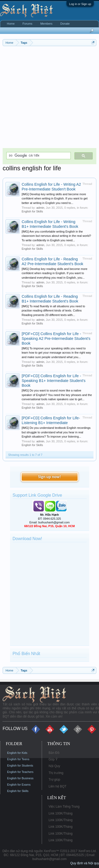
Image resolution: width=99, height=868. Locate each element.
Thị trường (56, 773)
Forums (27, 24)
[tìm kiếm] (38, 156)
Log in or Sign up (80, 4)
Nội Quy (54, 766)
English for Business (20, 778)
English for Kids (17, 753)
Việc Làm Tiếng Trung (64, 807)
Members (46, 24)
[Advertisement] (49, 98)
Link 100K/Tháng (61, 813)
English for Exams (19, 785)
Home (11, 24)
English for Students (20, 765)
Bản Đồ (54, 753)
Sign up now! (49, 477)
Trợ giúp (54, 780)
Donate (65, 24)
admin (40, 208)
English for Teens (18, 759)
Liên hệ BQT (58, 786)
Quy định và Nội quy (85, 863)
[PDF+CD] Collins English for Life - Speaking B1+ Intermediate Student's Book (54, 381)
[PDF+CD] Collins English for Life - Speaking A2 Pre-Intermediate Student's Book (56, 339)
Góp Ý (53, 759)
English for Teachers (20, 772)
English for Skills (32, 211)
